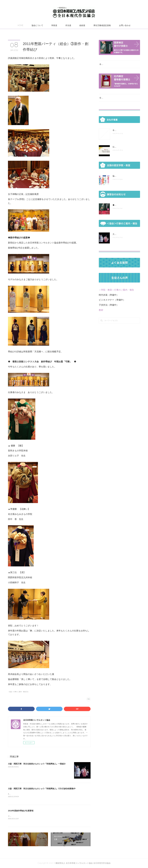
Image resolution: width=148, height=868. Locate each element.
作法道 (68, 25)
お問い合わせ (125, 25)
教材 (101, 313)
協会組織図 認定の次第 (122, 179)
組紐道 (82, 25)
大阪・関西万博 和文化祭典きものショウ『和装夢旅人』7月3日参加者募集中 (42, 789)
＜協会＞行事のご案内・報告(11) (18, 692)
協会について (37, 25)
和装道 (54, 25)
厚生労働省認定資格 (102, 25)
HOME (20, 25)
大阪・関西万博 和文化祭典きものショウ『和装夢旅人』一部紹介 (37, 764)
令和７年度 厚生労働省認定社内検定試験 (118, 101)
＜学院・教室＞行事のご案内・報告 (116, 293)
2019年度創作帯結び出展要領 (21, 811)
